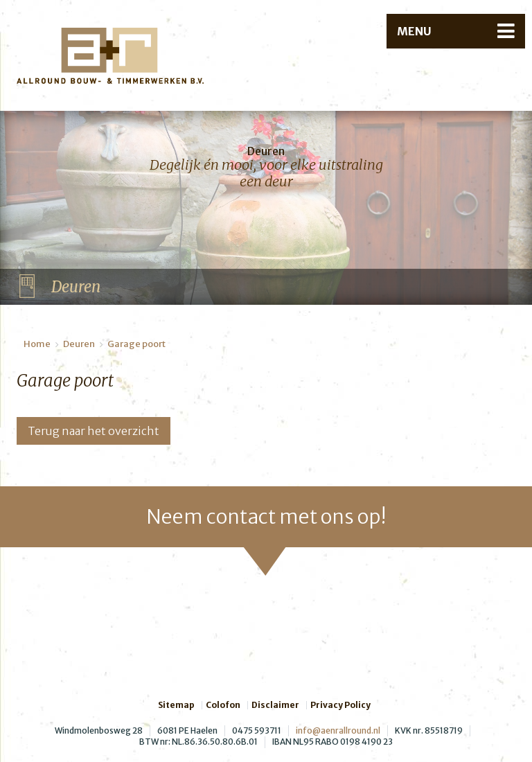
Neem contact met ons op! (266, 517)
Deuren (79, 344)
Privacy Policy (340, 705)
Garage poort (136, 344)
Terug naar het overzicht (94, 431)
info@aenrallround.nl (338, 730)
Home (37, 344)
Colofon (223, 705)
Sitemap (176, 705)
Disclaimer (275, 705)
